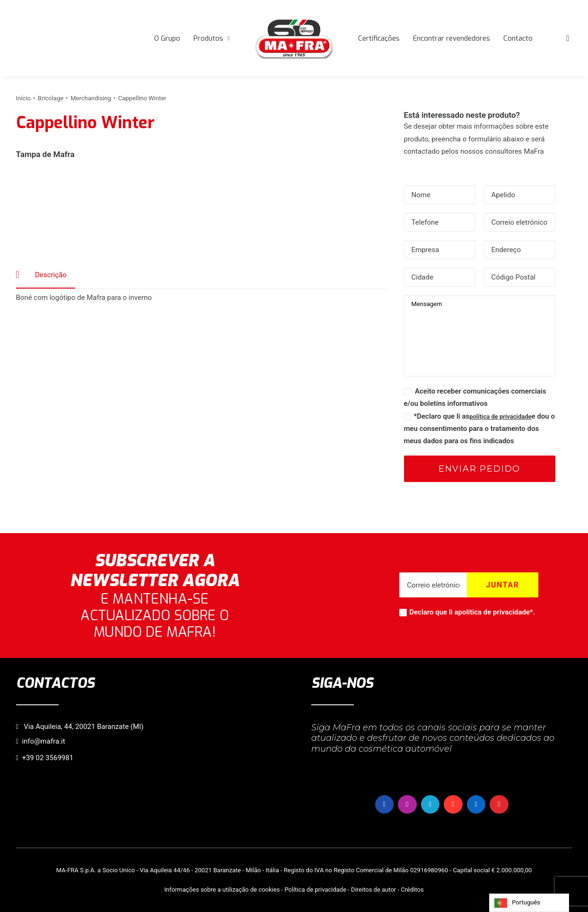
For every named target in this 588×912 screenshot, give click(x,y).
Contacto (518, 38)
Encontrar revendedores (452, 38)
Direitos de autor (373, 890)
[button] (568, 38)
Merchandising (91, 98)
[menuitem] (167, 38)
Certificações (379, 38)
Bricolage (51, 98)
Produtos (211, 38)
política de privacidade (500, 417)
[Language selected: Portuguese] (529, 903)
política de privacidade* (496, 612)
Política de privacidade (315, 890)
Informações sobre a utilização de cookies (222, 890)
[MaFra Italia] (294, 38)
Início (23, 98)
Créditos (412, 890)
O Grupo (167, 38)
